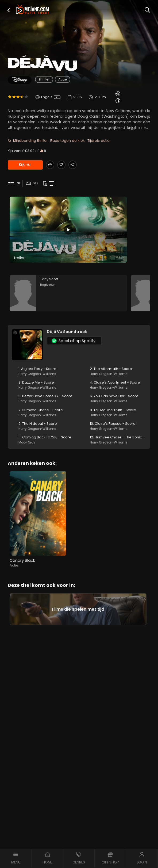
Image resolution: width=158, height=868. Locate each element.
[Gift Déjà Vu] (51, 165)
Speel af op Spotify (74, 345)
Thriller (44, 79)
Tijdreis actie (99, 141)
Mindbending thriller (30, 141)
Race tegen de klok (68, 141)
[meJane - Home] (32, 10)
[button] (9, 10)
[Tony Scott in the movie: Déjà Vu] (68, 296)
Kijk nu (25, 165)
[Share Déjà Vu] (76, 165)
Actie (63, 79)
